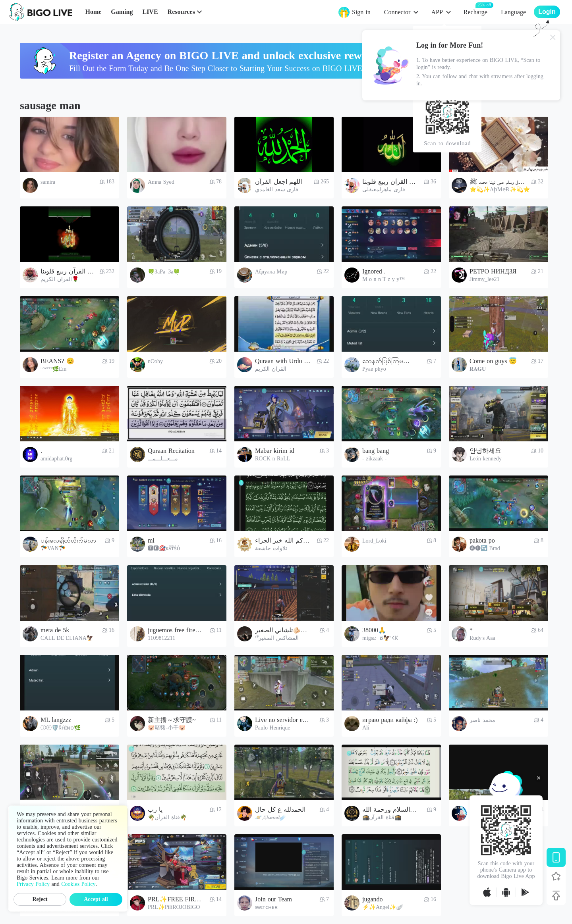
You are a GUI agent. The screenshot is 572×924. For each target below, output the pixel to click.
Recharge (475, 12)
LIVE (150, 12)
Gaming (122, 12)
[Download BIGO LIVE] (556, 857)
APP (437, 12)
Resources (181, 12)
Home (93, 12)
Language (513, 12)
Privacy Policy (33, 884)
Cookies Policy (78, 884)
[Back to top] (556, 895)
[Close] (553, 37)
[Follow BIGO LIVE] (556, 876)
